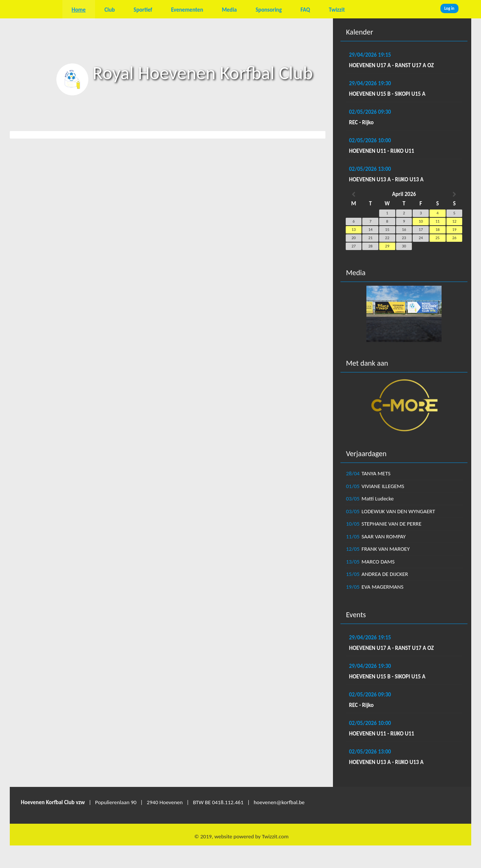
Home (79, 10)
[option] (404, 314)
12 (454, 221)
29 (387, 246)
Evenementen (187, 10)
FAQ (305, 10)
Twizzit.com (275, 836)
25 (438, 238)
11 (438, 221)
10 (421, 221)
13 (354, 230)
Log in (449, 8)
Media (229, 10)
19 (454, 230)
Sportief (143, 10)
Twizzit (337, 10)
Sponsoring (268, 10)
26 (454, 238)
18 (438, 230)
